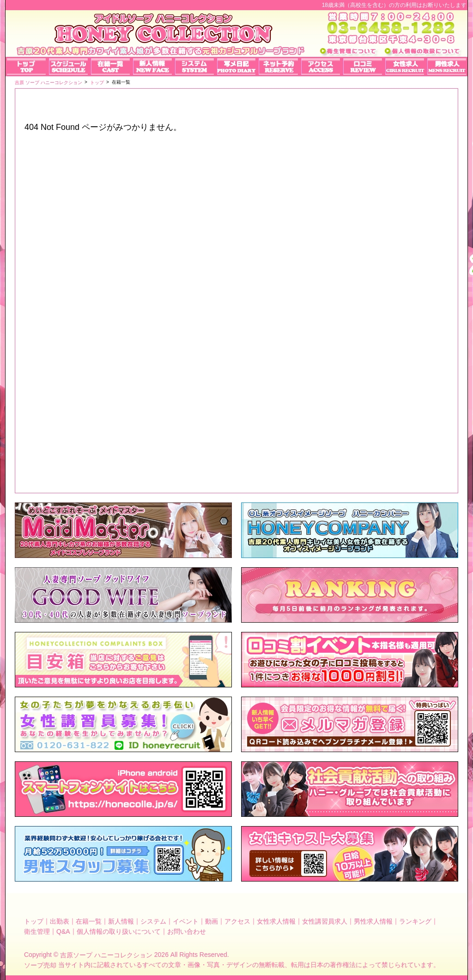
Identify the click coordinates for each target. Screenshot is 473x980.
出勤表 (60, 921)
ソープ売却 (40, 965)
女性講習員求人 (325, 921)
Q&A (63, 931)
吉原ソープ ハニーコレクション (106, 955)
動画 (212, 921)
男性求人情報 (373, 921)
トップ (34, 921)
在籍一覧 (89, 921)
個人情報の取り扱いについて (119, 931)
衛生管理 (37, 931)
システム (153, 921)
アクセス (237, 921)
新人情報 (121, 921)
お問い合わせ (187, 931)
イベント (186, 921)
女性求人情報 (276, 921)
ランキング (415, 921)
